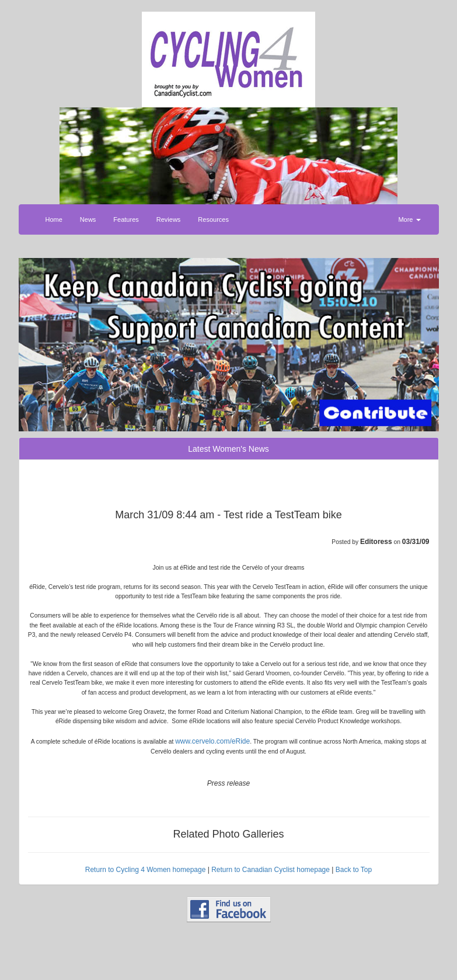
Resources (213, 219)
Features (126, 219)
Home (54, 219)
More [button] (409, 219)
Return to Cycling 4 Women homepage (146, 870)
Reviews (169, 219)
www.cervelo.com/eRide (212, 741)
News (88, 219)
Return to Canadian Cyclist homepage (271, 870)
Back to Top (354, 870)
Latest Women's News (228, 449)
